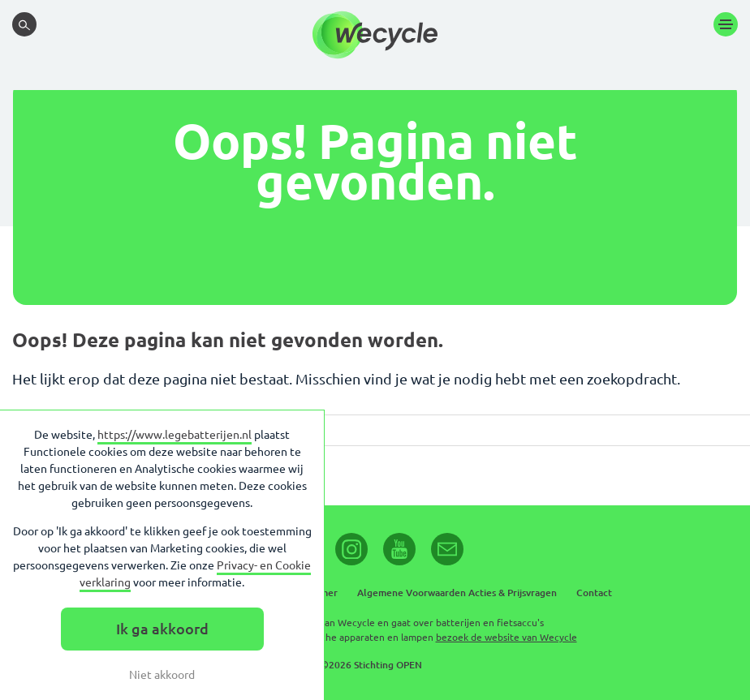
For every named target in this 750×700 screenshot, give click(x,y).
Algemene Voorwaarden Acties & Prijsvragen (457, 593)
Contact (594, 593)
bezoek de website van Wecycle (506, 637)
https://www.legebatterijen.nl (175, 435)
